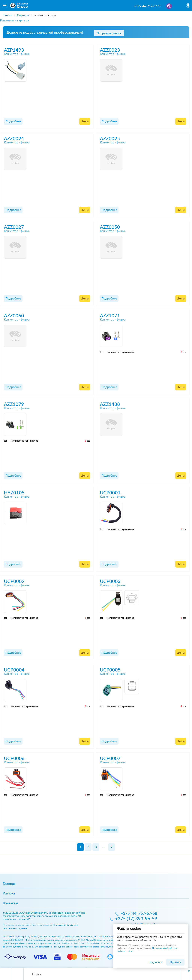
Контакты (10, 903)
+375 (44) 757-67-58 (148, 6)
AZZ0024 (14, 139)
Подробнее (13, 121)
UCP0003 (110, 582)
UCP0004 (14, 670)
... (104, 847)
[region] (96, 14)
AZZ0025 (110, 139)
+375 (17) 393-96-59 (136, 919)
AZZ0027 (14, 227)
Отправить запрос (109, 33)
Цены (85, 121)
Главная (9, 884)
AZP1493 (14, 50)
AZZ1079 (14, 404)
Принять (175, 962)
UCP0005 (110, 670)
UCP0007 (110, 759)
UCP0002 (14, 582)
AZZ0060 (14, 316)
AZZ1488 (110, 404)
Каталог (9, 894)
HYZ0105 (14, 493)
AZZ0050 (110, 227)
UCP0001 (110, 493)
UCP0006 (14, 759)
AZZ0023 (110, 50)
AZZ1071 (110, 316)
